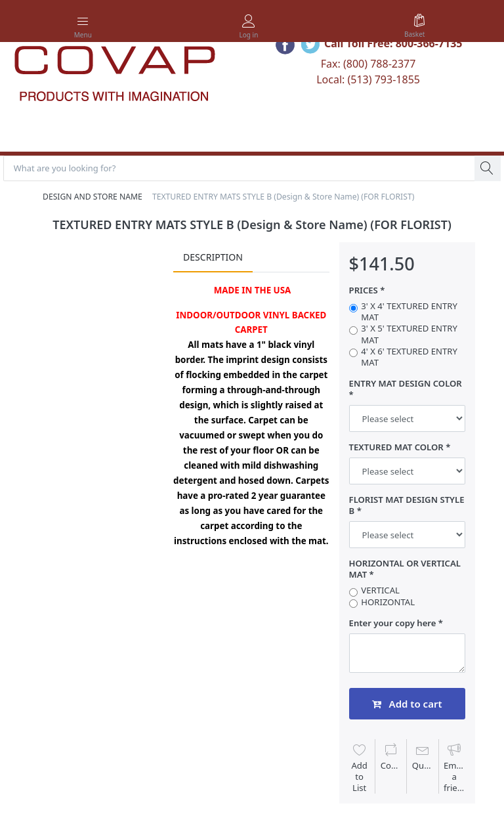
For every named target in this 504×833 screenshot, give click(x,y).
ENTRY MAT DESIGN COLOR (406, 384)
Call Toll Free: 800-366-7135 (393, 43)
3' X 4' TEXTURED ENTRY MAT (409, 312)
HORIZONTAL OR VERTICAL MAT (405, 569)
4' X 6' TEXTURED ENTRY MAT (409, 357)
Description (213, 258)
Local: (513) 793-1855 (368, 79)
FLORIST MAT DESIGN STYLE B (407, 505)
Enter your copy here (393, 623)
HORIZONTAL (388, 602)
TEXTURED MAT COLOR (396, 447)
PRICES (364, 290)
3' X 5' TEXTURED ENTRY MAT (409, 335)
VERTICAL (380, 591)
